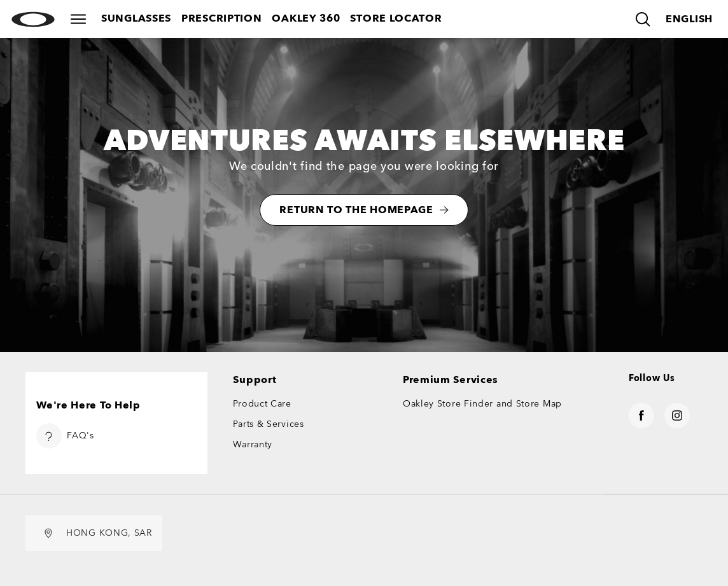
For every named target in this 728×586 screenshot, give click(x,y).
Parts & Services (268, 424)
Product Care (262, 404)
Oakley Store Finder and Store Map (482, 404)
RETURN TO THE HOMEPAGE (364, 210)
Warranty (253, 444)
